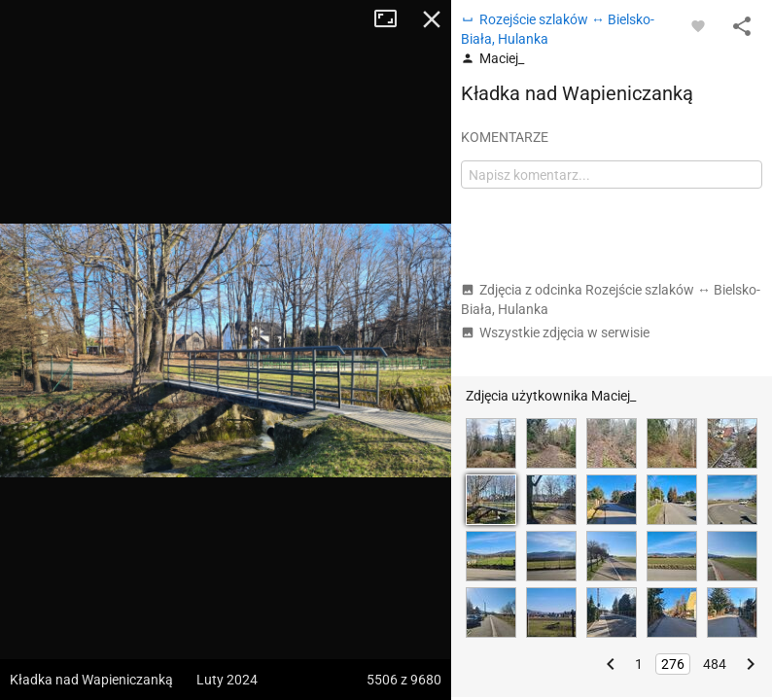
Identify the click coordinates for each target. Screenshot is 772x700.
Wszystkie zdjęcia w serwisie (555, 332)
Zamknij (432, 19)
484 (715, 664)
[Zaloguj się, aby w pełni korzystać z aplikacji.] (698, 25)
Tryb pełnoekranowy (393, 19)
